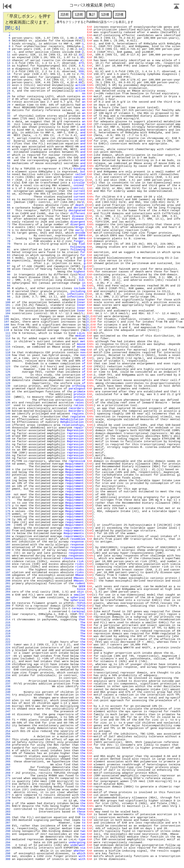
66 (8, 208)
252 (8, 726)
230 (8, 664)
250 (8, 720)
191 (8, 556)
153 (8, 450)
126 (8, 375)
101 (8, 305)
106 (7, 319)
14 (8, 63)
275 (8, 790)
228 (8, 659)
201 (8, 583)
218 (8, 631)
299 (8, 856)
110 (7, 330)
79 (8, 244)
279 (8, 801)
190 (8, 553)
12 (8, 57)
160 (8, 470)
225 (8, 650)
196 (8, 570)
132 (8, 392)
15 (8, 66)
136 (8, 403)
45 (8, 149)
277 (8, 795)
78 (8, 241)
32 (8, 113)
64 (8, 202)
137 (8, 405)
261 (8, 751)
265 (8, 762)
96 (8, 291)
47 (8, 155)
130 (8, 386)
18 (8, 74)
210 (8, 609)
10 (8, 52)
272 (8, 781)
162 (8, 475)
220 (8, 636)
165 (8, 483)
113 (8, 339)
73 (8, 227)
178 (8, 520)
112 (8, 336)
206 (8, 598)
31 (8, 110)
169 (8, 495)
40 (8, 135)
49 (8, 160)
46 (8, 152)
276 (8, 792)
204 (8, 592)
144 (8, 425)
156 (8, 458)
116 (8, 347)
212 (8, 614)
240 (8, 692)
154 (8, 453)
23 (8, 88)
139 (8, 411)
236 (8, 681)
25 (8, 94)
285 (8, 817)
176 (8, 514)
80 (8, 247)
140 (8, 414)
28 (8, 102)
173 (8, 506)
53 (8, 172)
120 (8, 358)
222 (8, 642)
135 (8, 400)
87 (8, 266)
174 (8, 508)
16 (8, 69)
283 (8, 812)
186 (8, 542)
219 (8, 634)
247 (8, 711)
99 (8, 300)
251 (8, 723)
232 (8, 670)
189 (8, 550)
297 (8, 851)
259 (8, 745)
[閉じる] (13, 28)
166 (8, 486)
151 (8, 444)
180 (8, 525)
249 (8, 717)
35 (8, 122)
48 (8, 158)
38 (8, 130)
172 (8, 503)
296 (8, 848)
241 (8, 695)
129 (8, 383)
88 (8, 269)
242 (8, 698)
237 (8, 684)
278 (8, 798)
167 (8, 489)
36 (8, 124)
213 (8, 617)
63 (8, 199)
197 (8, 572)
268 (8, 770)
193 (8, 561)
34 (8, 119)
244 (8, 703)
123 (8, 367)
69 (8, 216)
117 (8, 350)
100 (8, 302)
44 (8, 147)
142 (8, 419)
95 (8, 288)
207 (8, 600)
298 (8, 854)
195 (8, 567)
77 (8, 239)
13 (8, 60)
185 (8, 539)
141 (8, 417)
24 (8, 91)
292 (8, 837)
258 (8, 742)
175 (8, 511)
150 (8, 441)
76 (8, 236)
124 (8, 369)
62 (8, 197)
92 (8, 280)
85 (8, 261)
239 (8, 689)
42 (8, 141)
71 (8, 222)
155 (8, 455)
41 (8, 138)
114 (8, 342)
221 (8, 639)
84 (8, 258)
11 (8, 55)
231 (8, 667)
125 (8, 372)
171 (8, 500)
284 (8, 814)
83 (8, 255)
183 (8, 533)
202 (8, 586)
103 (8, 311)
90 (8, 275)
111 (8, 333)
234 (8, 675)
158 (8, 464)
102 (8, 308)
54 (8, 174)
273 (8, 784)
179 (8, 522)
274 (8, 787)
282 (8, 809)
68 (8, 213)
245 (8, 706)
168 (8, 492)
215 (8, 623)
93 (8, 283)
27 (8, 99)
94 (8, 286)
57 (8, 183)
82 (8, 252)
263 (8, 756)
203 (8, 589)
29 (8, 105)
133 (8, 394)
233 (8, 673)
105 (7, 316)
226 (8, 653)
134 (8, 397)
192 (8, 558)
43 (8, 144)
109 (7, 327)
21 (8, 83)
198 (8, 575)
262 (8, 753)
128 (8, 380)
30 (8, 108)
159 (8, 467)
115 (8, 344)
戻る (7, 7)
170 (8, 497)
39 (8, 133)
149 (8, 439)
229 (8, 661)
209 (8, 606)
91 (8, 277)
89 (8, 272)
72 (8, 225)
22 (8, 85)
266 (8, 765)
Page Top (177, 7)
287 (8, 823)
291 (8, 834)
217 (8, 628)
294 (8, 842)
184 (8, 536)
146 (8, 430)
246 (8, 709)
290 (8, 831)
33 (8, 116)
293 (8, 840)
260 (8, 748)
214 (8, 620)
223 (8, 645)
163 (8, 478)
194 (8, 564)
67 (8, 211)
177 (8, 517)
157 (8, 461)
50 (8, 163)
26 (8, 97)
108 (7, 325)
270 (8, 776)
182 (8, 531)
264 (8, 759)
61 (8, 194)
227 (8, 656)
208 (8, 603)
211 (8, 612)
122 (8, 364)
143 (8, 422)
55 (8, 177)
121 (8, 361)
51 (8, 166)
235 (8, 678)
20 (8, 80)
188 (8, 547)
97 (8, 294)
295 (8, 845)
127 (8, 378)
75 (8, 233)
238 (8, 686)
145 (8, 428)
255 (8, 734)
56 (8, 180)
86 (8, 263)
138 (8, 408)
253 (8, 728)
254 (8, 731)
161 (8, 472)
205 (8, 595)
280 (8, 803)
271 (8, 778)
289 (8, 828)
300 (8, 859)
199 (8, 578)
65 (8, 205)
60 (8, 191)
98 (8, 297)
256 (8, 737)
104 (8, 313)
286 (8, 820)
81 (8, 250)
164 (8, 481)
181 (8, 528)
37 (8, 127)
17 (8, 71)
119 (8, 355)
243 (8, 700)
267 (8, 767)
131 (8, 389)
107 (7, 322)
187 (8, 545)
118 (8, 353)
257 (8, 740)
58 (8, 185)
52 (8, 169)
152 (8, 447)
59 (8, 188)
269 (8, 773)
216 (8, 625)
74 (8, 230)
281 (8, 806)
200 (8, 581)
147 (8, 433)
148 (8, 436)
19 (8, 77)
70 (8, 219)
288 (8, 826)
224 (8, 648)
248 (8, 714)
